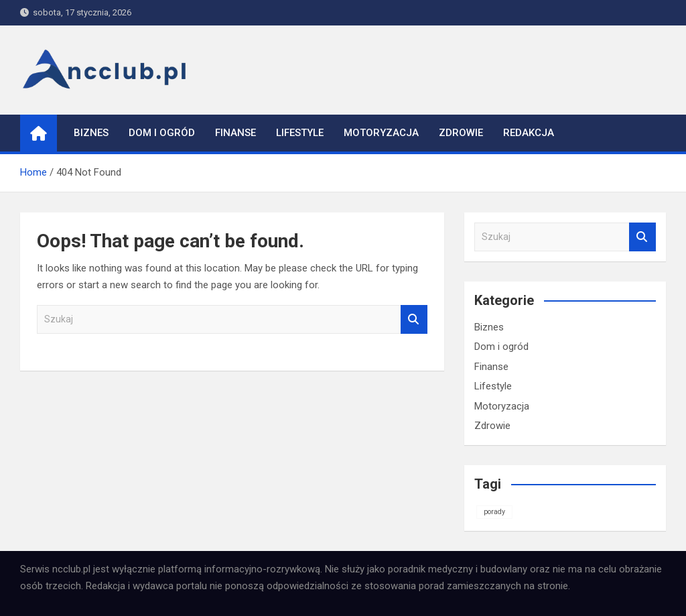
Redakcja (529, 133)
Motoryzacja (381, 133)
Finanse (235, 133)
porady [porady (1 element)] (494, 512)
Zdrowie (461, 133)
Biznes (91, 133)
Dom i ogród (162, 133)
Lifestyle (300, 133)
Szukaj (414, 319)
